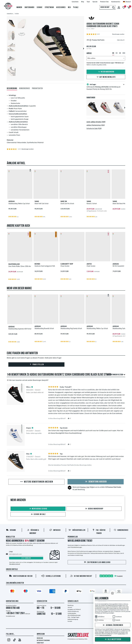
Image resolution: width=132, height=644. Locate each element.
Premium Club (85, 487)
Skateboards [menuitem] (29, 7)
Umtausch (55, 530)
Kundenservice (121, 530)
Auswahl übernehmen (113, 625)
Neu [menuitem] (69, 7)
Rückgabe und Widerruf (74, 609)
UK (120, 53)
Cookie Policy (40, 643)
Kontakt (70, 621)
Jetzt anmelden (26, 558)
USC (124, 53)
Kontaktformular (10, 616)
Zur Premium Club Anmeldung (97, 562)
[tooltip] (124, 40)
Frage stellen (36, 365)
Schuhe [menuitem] (39, 7)
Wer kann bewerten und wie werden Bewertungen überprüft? (28, 380)
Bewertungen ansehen (118, 34)
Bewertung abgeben (96, 482)
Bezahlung (70, 605)
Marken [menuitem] (19, 7)
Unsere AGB (40, 638)
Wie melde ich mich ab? (15, 564)
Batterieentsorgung (73, 619)
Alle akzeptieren (113, 639)
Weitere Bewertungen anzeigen (36, 482)
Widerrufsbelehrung (73, 611)
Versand (11, 530)
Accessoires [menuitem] (61, 7)
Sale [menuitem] (76, 7)
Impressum (41, 634)
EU (117, 53)
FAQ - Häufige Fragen (73, 617)
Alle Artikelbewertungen (74, 615)
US (113, 53)
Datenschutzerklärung (43, 641)
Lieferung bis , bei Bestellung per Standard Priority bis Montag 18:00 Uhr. (106, 87)
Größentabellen (77, 530)
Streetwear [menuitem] (49, 7)
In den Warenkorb (106, 72)
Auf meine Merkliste (106, 77)
